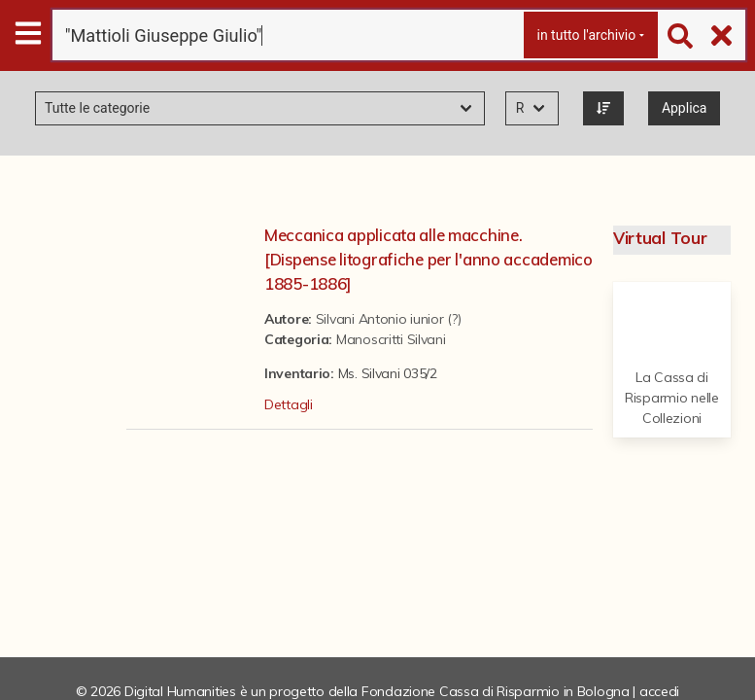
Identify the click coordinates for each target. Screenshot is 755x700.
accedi (659, 691)
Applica (685, 108)
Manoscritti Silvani (391, 339)
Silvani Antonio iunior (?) (389, 319)
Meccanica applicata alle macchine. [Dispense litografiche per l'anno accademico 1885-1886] (429, 259)
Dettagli (289, 404)
